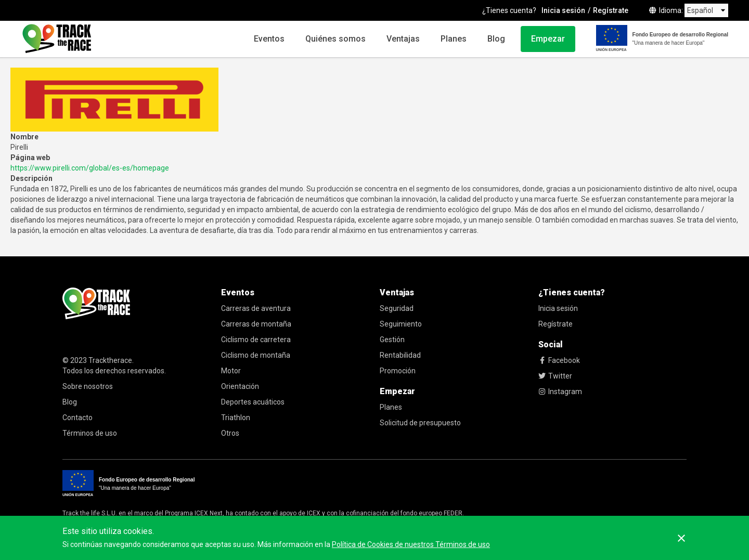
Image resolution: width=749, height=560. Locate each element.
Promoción (398, 371)
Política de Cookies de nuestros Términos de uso (411, 544)
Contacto (78, 418)
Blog (496, 39)
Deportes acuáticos (253, 402)
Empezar (548, 39)
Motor (231, 371)
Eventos (269, 39)
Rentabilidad (400, 355)
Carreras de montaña (256, 324)
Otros (230, 433)
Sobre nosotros (88, 386)
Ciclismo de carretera (256, 340)
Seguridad (397, 308)
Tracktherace (110, 360)
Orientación (240, 386)
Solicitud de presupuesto (420, 423)
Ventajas (403, 39)
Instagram (560, 392)
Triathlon (236, 418)
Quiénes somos (335, 39)
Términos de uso (90, 433)
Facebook (559, 360)
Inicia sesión (563, 10)
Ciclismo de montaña (256, 355)
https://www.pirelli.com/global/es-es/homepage (90, 168)
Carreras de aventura (256, 308)
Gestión (392, 340)
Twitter (555, 376)
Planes (454, 39)
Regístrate (611, 10)
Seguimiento (401, 324)
